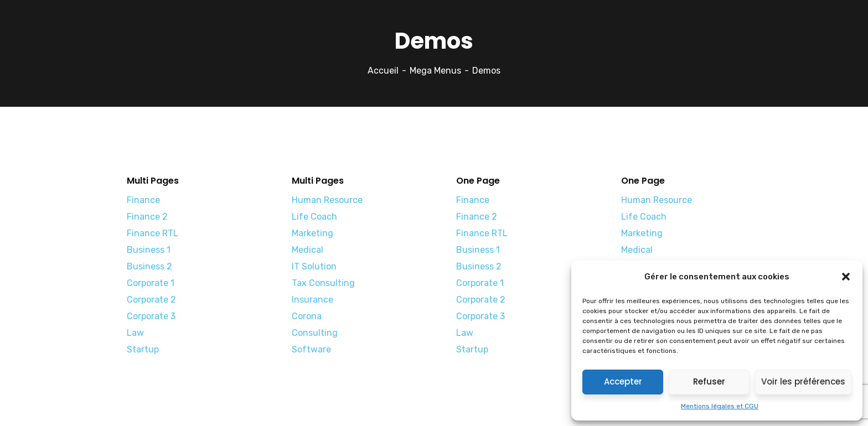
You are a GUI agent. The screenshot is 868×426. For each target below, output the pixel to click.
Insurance (312, 300)
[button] (846, 277)
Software (311, 349)
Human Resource (327, 200)
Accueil (383, 71)
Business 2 (149, 266)
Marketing (312, 233)
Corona (307, 316)
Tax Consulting (323, 283)
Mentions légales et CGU (720, 406)
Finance (143, 200)
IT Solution (314, 266)
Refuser (709, 381)
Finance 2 (147, 217)
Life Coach (314, 217)
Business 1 (149, 250)
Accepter (623, 381)
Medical (308, 250)
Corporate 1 (151, 283)
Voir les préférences (803, 381)
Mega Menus (435, 71)
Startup (143, 349)
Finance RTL (153, 233)
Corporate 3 (151, 316)
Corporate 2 (151, 300)
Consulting (315, 333)
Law (135, 333)
